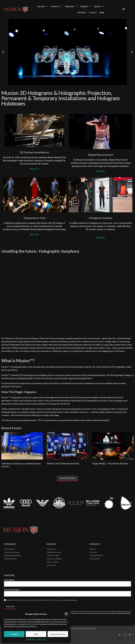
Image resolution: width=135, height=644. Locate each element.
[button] (66, 614)
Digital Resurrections (101, 155)
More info (34, 169)
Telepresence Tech (34, 218)
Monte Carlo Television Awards (63, 463)
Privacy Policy (41, 640)
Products (56, 6)
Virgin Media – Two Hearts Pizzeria (110, 463)
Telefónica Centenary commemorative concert (21, 465)
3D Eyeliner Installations (34, 152)
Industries (71, 6)
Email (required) (12, 590)
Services (43, 6)
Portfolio (82, 12)
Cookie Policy (30, 640)
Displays (85, 6)
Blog (102, 12)
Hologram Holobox (101, 218)
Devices (99, 6)
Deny (36, 634)
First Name (9, 580)
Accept (14, 634)
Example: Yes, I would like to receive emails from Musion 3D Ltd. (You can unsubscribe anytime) (41, 600)
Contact (93, 12)
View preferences (58, 634)
